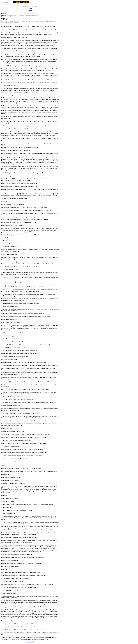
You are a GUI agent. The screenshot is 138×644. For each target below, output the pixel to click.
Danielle (31, 10)
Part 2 (32, 642)
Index (28, 642)
